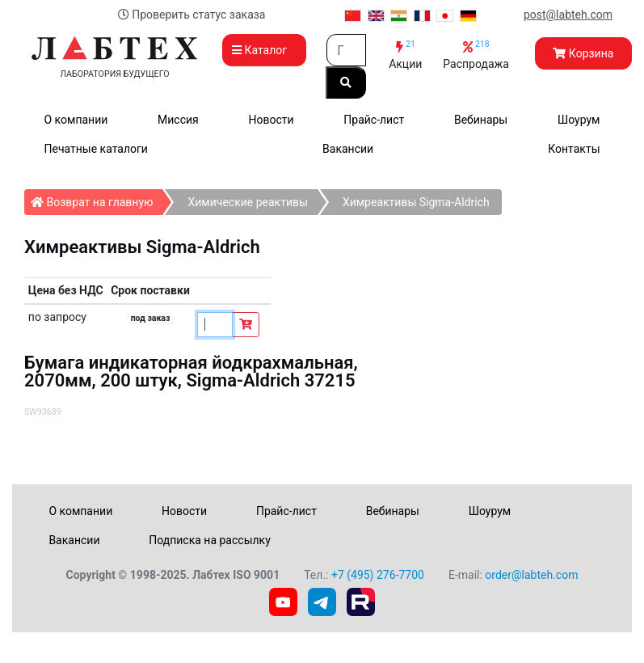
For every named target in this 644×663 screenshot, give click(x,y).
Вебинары (481, 120)
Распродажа (476, 55)
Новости (271, 120)
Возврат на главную (97, 199)
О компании (76, 120)
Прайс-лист (374, 120)
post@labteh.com (568, 15)
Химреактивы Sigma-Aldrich (416, 202)
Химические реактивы (247, 202)
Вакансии (348, 149)
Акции (405, 55)
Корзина (583, 53)
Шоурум (579, 120)
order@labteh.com (531, 575)
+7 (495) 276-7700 (378, 575)
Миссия (178, 120)
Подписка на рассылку (210, 540)
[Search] (346, 50)
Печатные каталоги (96, 149)
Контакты (574, 149)
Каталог (264, 50)
